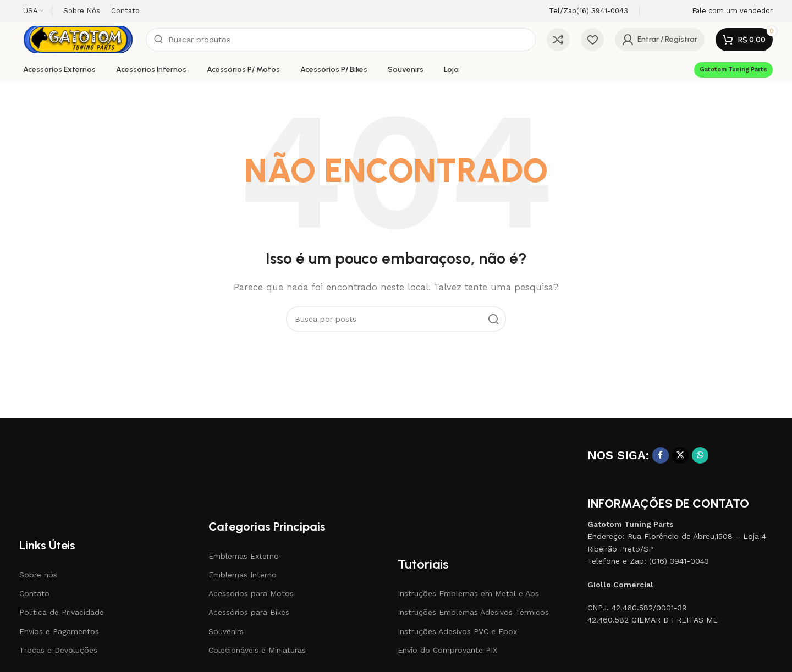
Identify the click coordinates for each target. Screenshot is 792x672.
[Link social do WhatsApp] (700, 455)
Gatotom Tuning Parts (733, 70)
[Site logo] (77, 39)
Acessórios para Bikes (249, 612)
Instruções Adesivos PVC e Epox (457, 631)
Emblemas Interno (243, 575)
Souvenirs (226, 631)
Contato (34, 593)
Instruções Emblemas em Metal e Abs (468, 593)
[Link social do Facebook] (661, 455)
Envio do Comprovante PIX (447, 650)
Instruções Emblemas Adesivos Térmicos (473, 612)
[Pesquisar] (341, 40)
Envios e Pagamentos (59, 631)
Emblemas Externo (244, 556)
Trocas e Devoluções (58, 650)
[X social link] (680, 455)
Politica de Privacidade (62, 612)
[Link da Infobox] (579, 11)
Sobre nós (38, 575)
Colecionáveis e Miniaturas (257, 650)
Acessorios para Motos (251, 593)
